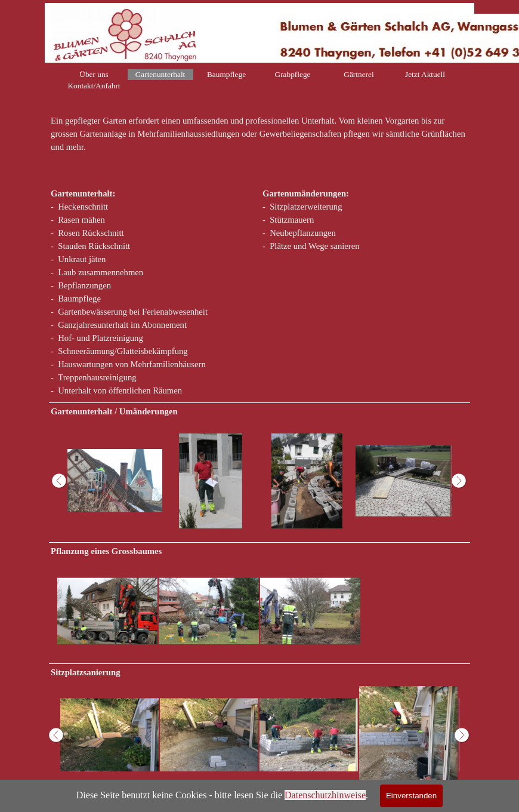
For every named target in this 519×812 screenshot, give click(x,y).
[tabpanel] (259, 140)
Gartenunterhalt (160, 74)
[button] (115, 481)
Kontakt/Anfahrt (94, 86)
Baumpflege (226, 74)
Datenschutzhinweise (325, 795)
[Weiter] (458, 481)
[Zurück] (61, 481)
